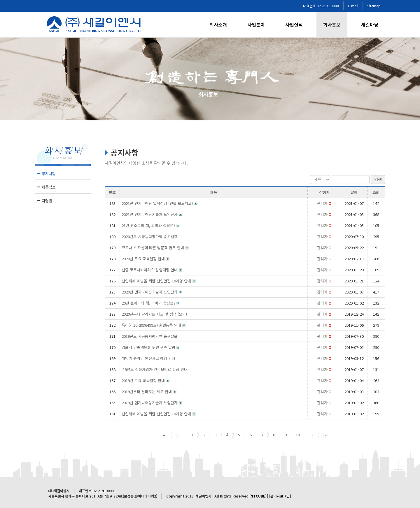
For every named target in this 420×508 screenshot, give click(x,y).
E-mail (353, 6)
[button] (322, 203)
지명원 (47, 201)
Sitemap (374, 6)
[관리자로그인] (280, 496)
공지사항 (49, 174)
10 (298, 435)
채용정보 (49, 187)
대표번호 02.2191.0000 (321, 6)
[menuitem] (222, 25)
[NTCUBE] (258, 496)
